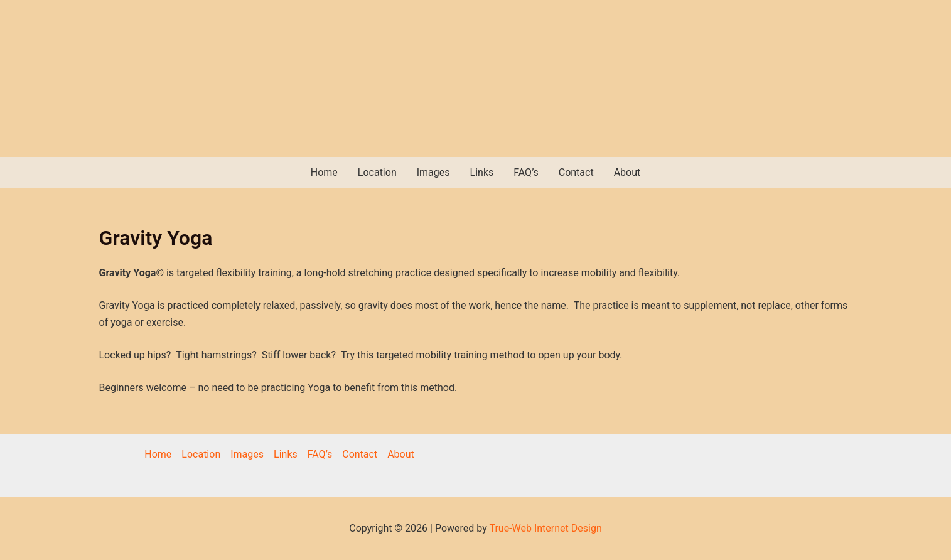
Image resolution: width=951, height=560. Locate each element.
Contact (576, 172)
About (627, 172)
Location (377, 172)
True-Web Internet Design (545, 528)
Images (433, 172)
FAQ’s (526, 172)
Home (324, 172)
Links (482, 172)
